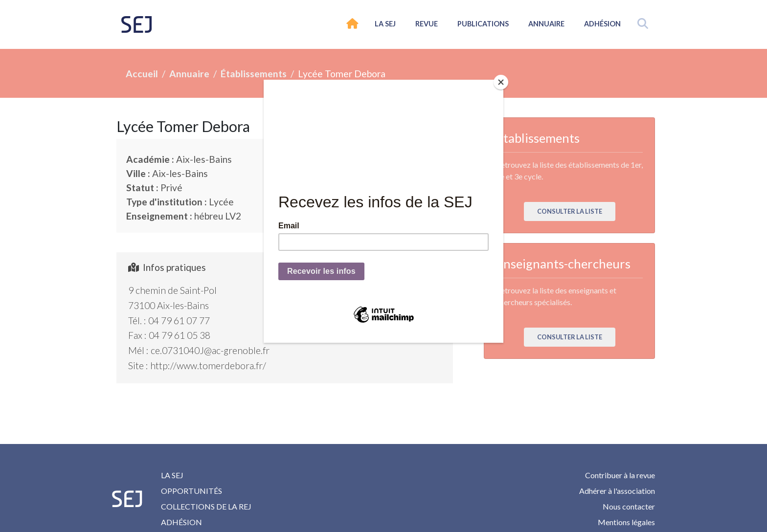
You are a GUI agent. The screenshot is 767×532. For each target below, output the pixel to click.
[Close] (501, 82)
